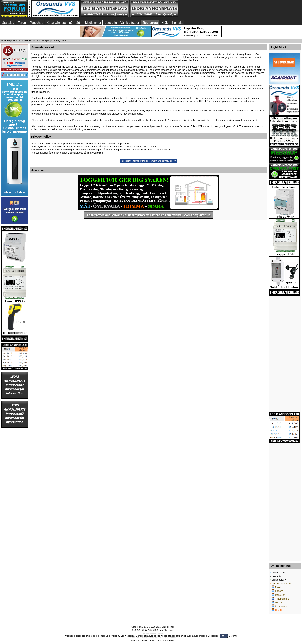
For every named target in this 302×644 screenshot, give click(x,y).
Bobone (279, 591)
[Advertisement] (203, 9)
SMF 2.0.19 (137, 630)
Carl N (278, 610)
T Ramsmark (282, 599)
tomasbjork (281, 606)
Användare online (281, 584)
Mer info (233, 636)
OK (224, 636)
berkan (279, 603)
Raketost (280, 595)
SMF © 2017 (150, 630)
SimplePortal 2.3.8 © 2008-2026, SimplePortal (152, 627)
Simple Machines (165, 630)
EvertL (278, 587)
